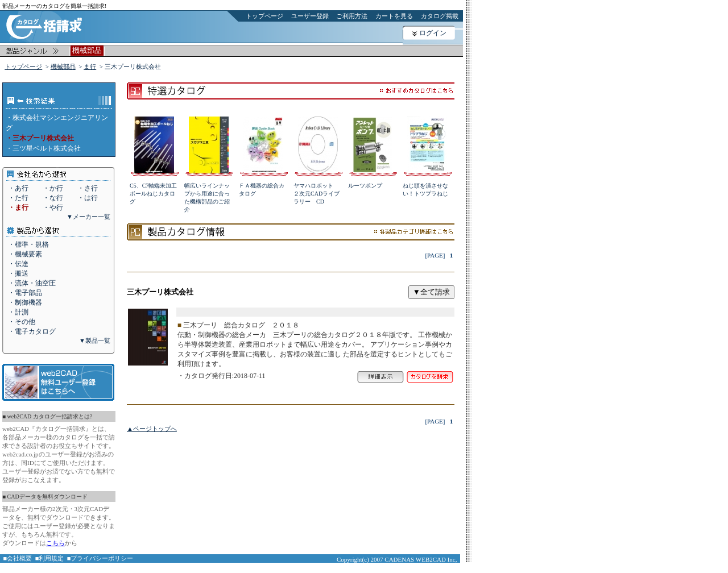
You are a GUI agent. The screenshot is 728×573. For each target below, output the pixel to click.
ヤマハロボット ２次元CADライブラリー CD (317, 194)
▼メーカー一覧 (88, 217)
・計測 (18, 312)
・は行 (88, 198)
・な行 (53, 198)
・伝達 (18, 264)
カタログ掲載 (440, 16)
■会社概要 (18, 558)
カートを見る (394, 16)
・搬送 (18, 273)
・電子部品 (25, 293)
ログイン (433, 33)
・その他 (22, 322)
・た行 (18, 198)
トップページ (264, 16)
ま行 (90, 67)
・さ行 (88, 188)
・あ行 (18, 188)
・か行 (53, 188)
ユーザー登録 (310, 16)
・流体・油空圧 (32, 283)
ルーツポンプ (365, 186)
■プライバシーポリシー (100, 558)
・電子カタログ (32, 331)
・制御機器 (25, 302)
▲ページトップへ (152, 429)
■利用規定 (50, 558)
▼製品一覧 (95, 341)
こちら (55, 543)
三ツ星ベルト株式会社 (47, 148)
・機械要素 (25, 254)
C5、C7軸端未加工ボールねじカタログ (153, 194)
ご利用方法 (352, 16)
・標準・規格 (28, 244)
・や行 (53, 207)
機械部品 (63, 67)
